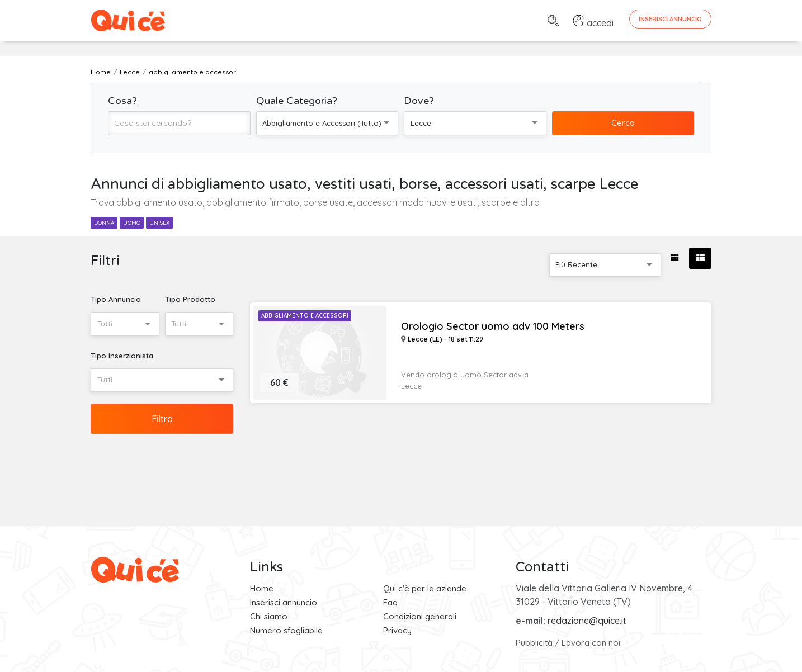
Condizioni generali (420, 616)
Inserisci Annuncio (670, 19)
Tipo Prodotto (190, 299)
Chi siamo (269, 616)
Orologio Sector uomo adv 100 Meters (493, 326)
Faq (390, 602)
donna (104, 223)
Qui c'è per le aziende (425, 588)
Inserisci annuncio (284, 602)
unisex (159, 223)
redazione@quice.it (587, 621)
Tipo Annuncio (116, 299)
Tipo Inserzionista (122, 356)
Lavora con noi (591, 643)
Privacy (397, 630)
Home (262, 588)
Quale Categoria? (297, 101)
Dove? (419, 101)
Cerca (623, 123)
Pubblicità (534, 643)
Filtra (162, 419)
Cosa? (122, 101)
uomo (132, 223)
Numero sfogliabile (286, 630)
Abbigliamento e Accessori (305, 316)
